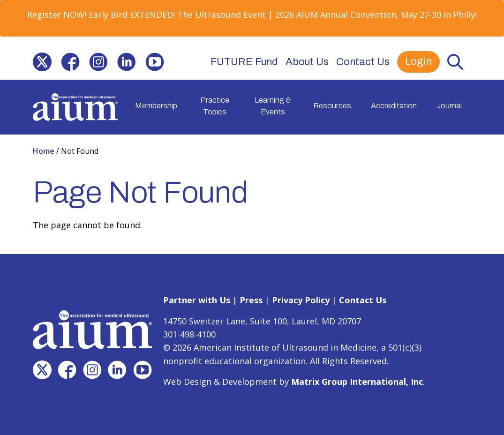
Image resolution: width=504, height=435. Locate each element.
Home (45, 151)
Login (418, 61)
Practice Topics (215, 106)
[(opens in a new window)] (42, 62)
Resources (332, 106)
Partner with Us (197, 300)
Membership (156, 106)
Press (251, 300)
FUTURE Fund (244, 62)
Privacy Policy (301, 300)
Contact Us (363, 62)
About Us (307, 62)
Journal (449, 106)
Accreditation (394, 106)
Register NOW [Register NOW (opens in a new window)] (56, 15)
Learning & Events (273, 106)
